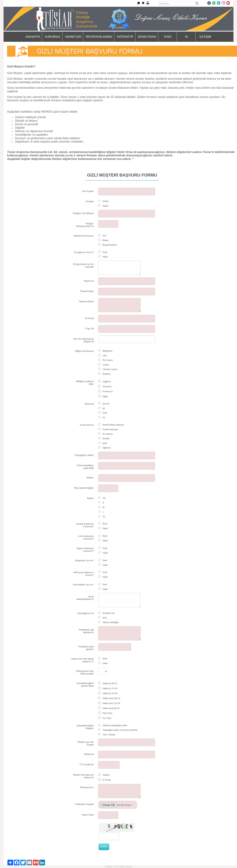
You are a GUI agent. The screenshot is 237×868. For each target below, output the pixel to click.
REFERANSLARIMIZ (99, 37)
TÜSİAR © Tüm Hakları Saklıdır (119, 867)
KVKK (168, 37)
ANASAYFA (33, 37)
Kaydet (104, 847)
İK (187, 37)
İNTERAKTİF (125, 37)
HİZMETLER (73, 37)
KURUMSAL (53, 37)
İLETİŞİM (205, 37)
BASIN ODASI (147, 37)
